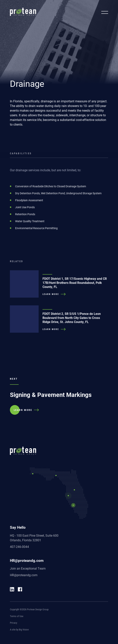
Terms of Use (17, 616)
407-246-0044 (19, 547)
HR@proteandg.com (24, 575)
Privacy (13, 623)
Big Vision (24, 629)
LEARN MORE (23, 410)
